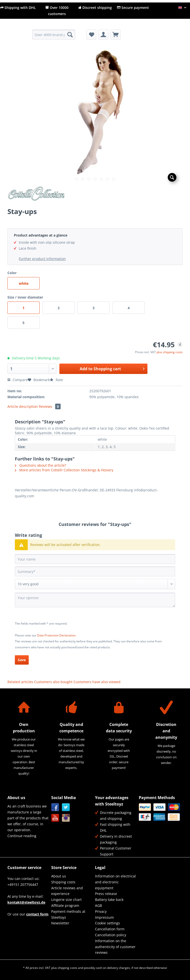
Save (22, 660)
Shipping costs (63, 882)
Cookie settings (107, 923)
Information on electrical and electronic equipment (115, 882)
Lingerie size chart (66, 900)
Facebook (55, 807)
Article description (23, 406)
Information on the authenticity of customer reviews (115, 947)
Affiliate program (65, 905)
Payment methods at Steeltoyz (68, 914)
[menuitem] (54, 37)
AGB (98, 905)
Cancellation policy (111, 935)
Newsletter (60, 923)
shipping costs (67, 968)
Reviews (50, 406)
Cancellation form (110, 929)
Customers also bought (53, 682)
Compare (18, 380)
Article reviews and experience (67, 891)
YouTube (55, 818)
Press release (106, 894)
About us (59, 876)
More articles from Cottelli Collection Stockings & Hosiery (64, 470)
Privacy (101, 911)
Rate (56, 380)
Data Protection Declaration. (57, 635)
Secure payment (133, 8)
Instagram (66, 818)
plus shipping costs (170, 352)
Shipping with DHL (18, 8)
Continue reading (22, 836)
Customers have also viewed (97, 682)
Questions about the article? (40, 465)
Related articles (20, 682)
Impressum (104, 917)
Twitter (66, 807)
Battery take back (109, 900)
